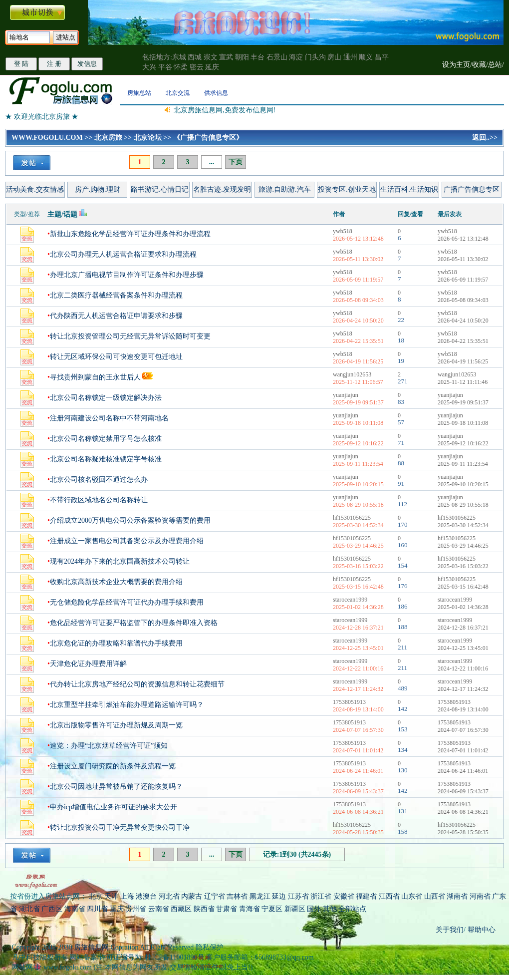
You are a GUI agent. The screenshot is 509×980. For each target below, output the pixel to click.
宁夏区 (272, 909)
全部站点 (352, 909)
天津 (111, 896)
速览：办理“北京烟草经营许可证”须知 (109, 746)
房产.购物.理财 (98, 189)
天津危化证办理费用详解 (88, 664)
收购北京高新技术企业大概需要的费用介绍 (116, 582)
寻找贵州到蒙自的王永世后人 (95, 377)
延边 (279, 896)
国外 (314, 909)
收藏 (479, 65)
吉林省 (237, 896)
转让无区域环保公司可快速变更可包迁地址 (116, 357)
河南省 (480, 896)
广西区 (52, 909)
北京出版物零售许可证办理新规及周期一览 (116, 725)
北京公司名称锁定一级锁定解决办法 (106, 398)
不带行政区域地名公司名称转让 (99, 500)
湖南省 (457, 896)
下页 (236, 162)
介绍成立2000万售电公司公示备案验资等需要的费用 (130, 520)
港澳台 (146, 896)
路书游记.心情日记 (160, 189)
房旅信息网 (91, 947)
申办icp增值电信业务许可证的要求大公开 (114, 807)
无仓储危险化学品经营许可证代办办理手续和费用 (127, 602)
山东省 (413, 896)
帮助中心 (481, 930)
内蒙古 (192, 896)
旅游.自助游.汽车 (285, 189)
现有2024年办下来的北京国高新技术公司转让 (120, 561)
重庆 (117, 909)
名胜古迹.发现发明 (222, 189)
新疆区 (295, 909)
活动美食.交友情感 (35, 189)
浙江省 (321, 896)
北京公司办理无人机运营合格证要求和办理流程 (123, 254)
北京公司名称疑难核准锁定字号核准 (106, 459)
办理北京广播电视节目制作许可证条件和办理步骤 (127, 275)
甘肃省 (227, 909)
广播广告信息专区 (472, 189)
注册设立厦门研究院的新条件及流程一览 (113, 766)
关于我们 (450, 930)
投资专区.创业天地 (347, 189)
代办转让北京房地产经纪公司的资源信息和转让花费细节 (137, 684)
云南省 (159, 909)
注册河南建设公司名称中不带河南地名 (109, 418)
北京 (96, 896)
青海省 (250, 909)
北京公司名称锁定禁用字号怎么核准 (106, 439)
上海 (127, 896)
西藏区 (181, 909)
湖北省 (29, 909)
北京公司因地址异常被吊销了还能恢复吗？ (116, 787)
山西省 (435, 896)
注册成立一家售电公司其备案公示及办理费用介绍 (127, 541)
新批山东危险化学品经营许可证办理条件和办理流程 (130, 234)
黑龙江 (260, 896)
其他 (331, 909)
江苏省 (298, 896)
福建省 (366, 896)
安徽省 (344, 896)
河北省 (169, 896)
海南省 (75, 909)
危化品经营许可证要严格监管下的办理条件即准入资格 (134, 623)
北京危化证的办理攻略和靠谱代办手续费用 (116, 643)
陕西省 (204, 909)
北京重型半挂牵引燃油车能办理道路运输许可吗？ (127, 705)
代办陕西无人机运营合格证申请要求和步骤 (116, 316)
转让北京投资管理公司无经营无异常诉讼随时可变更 (130, 336)
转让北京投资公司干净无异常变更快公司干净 (120, 827)
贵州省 (136, 909)
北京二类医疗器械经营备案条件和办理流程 (116, 295)
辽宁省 (215, 896)
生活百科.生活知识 (409, 189)
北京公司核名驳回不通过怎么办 (99, 480)
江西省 (389, 896)
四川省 (97, 909)
